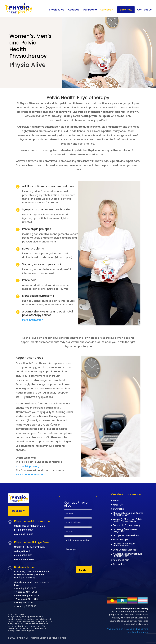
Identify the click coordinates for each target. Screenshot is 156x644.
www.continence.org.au (30, 475)
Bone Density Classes (125, 550)
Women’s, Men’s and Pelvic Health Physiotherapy (127, 520)
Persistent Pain (121, 560)
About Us (74, 10)
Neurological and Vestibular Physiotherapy (128, 555)
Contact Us (144, 10)
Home (116, 501)
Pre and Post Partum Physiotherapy (124, 545)
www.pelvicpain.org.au (29, 466)
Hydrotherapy (120, 540)
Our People (90, 10)
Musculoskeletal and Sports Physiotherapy (128, 514)
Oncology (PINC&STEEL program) (125, 531)
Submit (84, 570)
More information (33, 320)
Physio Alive (57, 10)
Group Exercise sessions (126, 536)
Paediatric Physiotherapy (127, 525)
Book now (126, 10)
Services (106, 10)
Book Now (18, 511)
